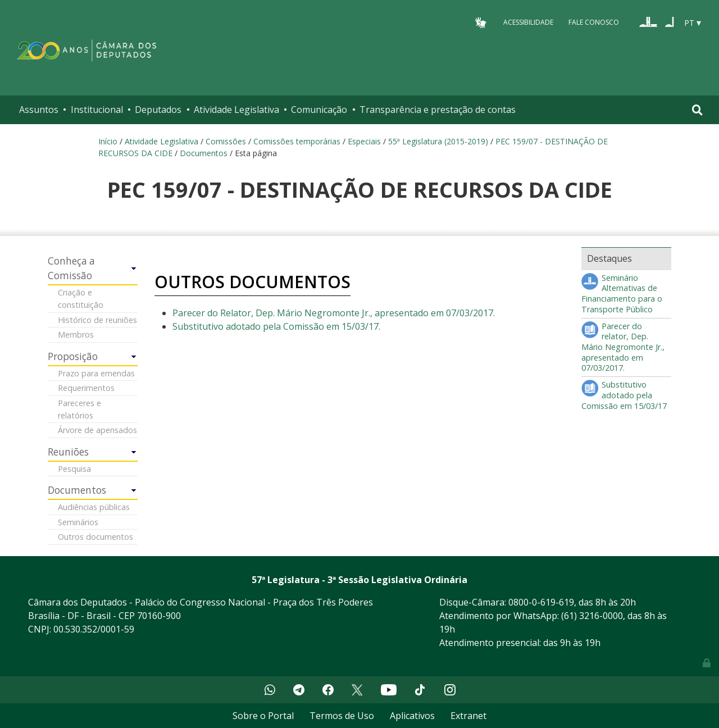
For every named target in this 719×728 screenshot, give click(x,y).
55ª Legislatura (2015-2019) (438, 141)
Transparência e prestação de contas (438, 110)
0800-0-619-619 (541, 602)
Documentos (204, 153)
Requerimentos (86, 388)
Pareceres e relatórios (79, 409)
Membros (76, 335)
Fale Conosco (594, 22)
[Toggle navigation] (697, 110)
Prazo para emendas (96, 373)
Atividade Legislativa (236, 110)
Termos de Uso (342, 716)
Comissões (226, 141)
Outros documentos (95, 537)
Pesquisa (74, 469)
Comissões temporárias (297, 141)
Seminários (78, 522)
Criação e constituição (81, 299)
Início (108, 141)
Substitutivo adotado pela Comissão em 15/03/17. (276, 326)
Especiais (364, 141)
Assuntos (39, 110)
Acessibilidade (528, 22)
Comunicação (319, 110)
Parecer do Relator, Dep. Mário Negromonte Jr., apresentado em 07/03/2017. (334, 313)
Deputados (158, 110)
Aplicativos (412, 716)
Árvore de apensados (97, 430)
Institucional (97, 110)
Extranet (468, 716)
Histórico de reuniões (97, 320)
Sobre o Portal (263, 716)
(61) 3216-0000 (592, 616)
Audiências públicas (94, 507)
